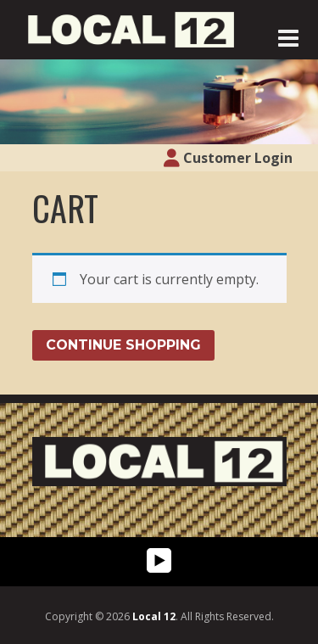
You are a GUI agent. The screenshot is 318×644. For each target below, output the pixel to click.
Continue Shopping (123, 345)
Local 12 (154, 616)
